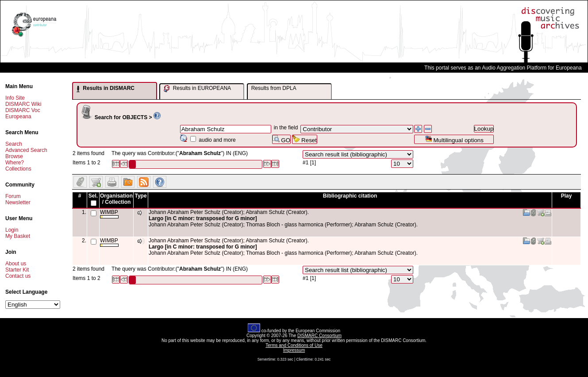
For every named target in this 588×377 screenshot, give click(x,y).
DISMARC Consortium (319, 336)
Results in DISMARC (106, 89)
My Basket (18, 236)
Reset (305, 139)
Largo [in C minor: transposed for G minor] (203, 218)
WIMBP (109, 214)
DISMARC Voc (23, 110)
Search (14, 144)
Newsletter (18, 202)
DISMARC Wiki (23, 104)
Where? (15, 163)
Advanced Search (26, 150)
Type (140, 196)
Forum (13, 196)
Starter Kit (17, 270)
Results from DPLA (274, 88)
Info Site (15, 98)
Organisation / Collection (116, 199)
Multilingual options (454, 139)
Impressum (294, 350)
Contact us (18, 276)
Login (12, 230)
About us (16, 264)
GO (281, 139)
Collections (18, 169)
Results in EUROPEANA (197, 89)
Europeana (18, 117)
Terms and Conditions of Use (294, 345)
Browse (14, 156)
